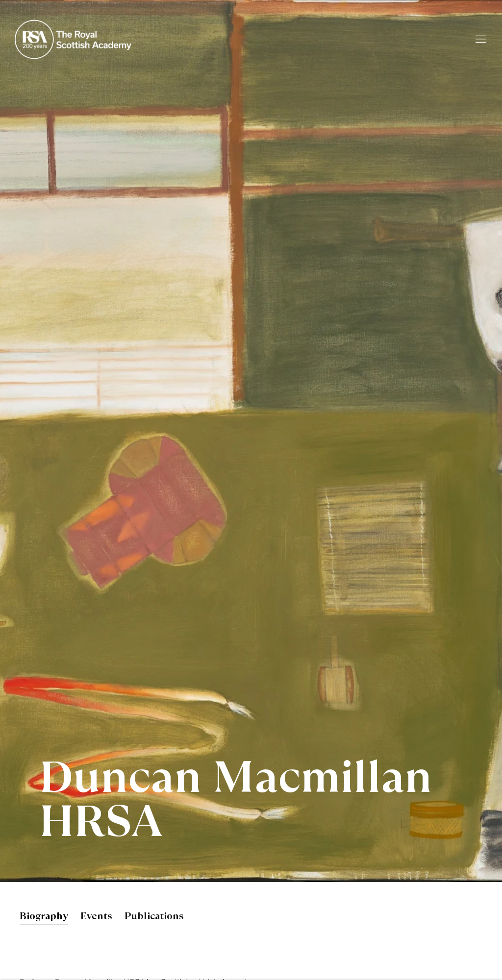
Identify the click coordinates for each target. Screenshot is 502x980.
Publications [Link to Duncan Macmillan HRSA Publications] (154, 917)
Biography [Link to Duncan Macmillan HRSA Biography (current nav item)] (44, 917)
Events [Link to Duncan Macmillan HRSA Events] (96, 917)
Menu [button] (480, 40)
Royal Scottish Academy (74, 39)
